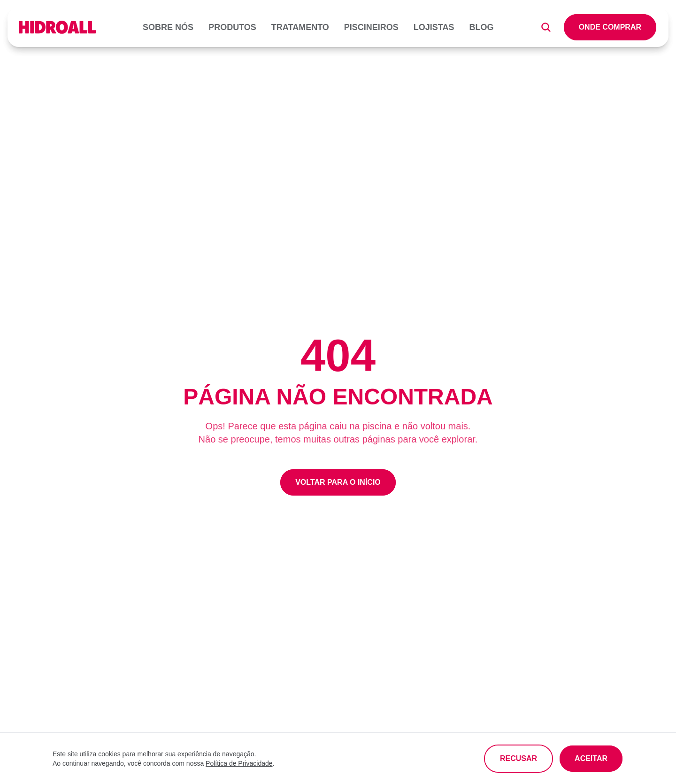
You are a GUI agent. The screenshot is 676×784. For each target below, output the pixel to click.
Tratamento (300, 27)
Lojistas (434, 27)
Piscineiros (371, 27)
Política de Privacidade (239, 763)
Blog (482, 27)
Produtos (232, 27)
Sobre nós (168, 27)
